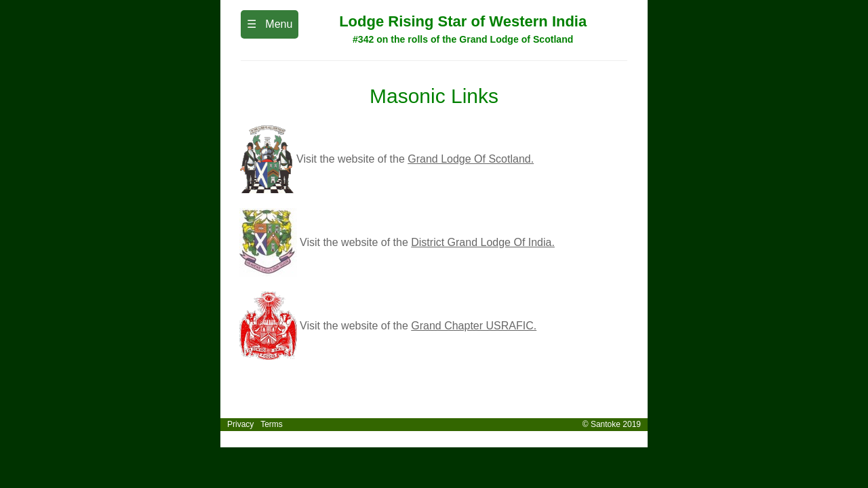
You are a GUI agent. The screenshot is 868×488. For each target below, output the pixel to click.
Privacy (240, 424)
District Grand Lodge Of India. (483, 242)
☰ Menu (270, 24)
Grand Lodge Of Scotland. (471, 159)
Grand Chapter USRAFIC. (474, 326)
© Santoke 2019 (615, 424)
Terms (272, 424)
